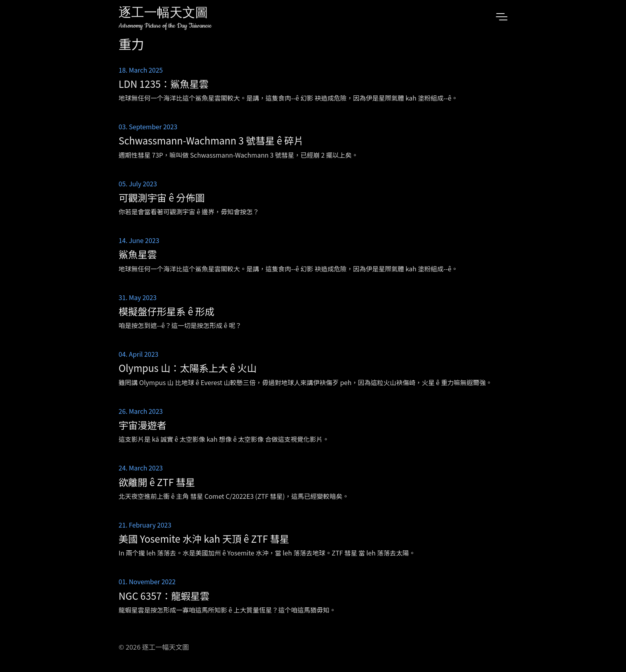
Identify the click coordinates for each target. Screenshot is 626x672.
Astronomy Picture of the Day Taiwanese (165, 26)
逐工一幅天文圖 (163, 14)
